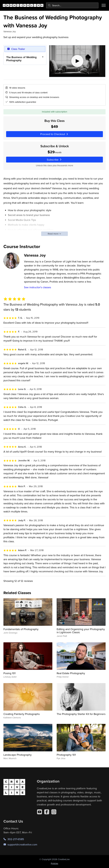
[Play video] (77, 61)
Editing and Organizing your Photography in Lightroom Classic (81, 631)
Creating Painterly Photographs (22, 714)
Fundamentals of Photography (21, 629)
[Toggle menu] (104, 5)
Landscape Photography (18, 755)
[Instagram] (54, 812)
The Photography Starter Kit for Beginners (81, 714)
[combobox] (72, 5)
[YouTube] (40, 812)
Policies (55, 863)
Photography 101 (66, 755)
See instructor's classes (38, 287)
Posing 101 (9, 673)
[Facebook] (47, 812)
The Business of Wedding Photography (21, 59)
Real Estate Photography (71, 673)
